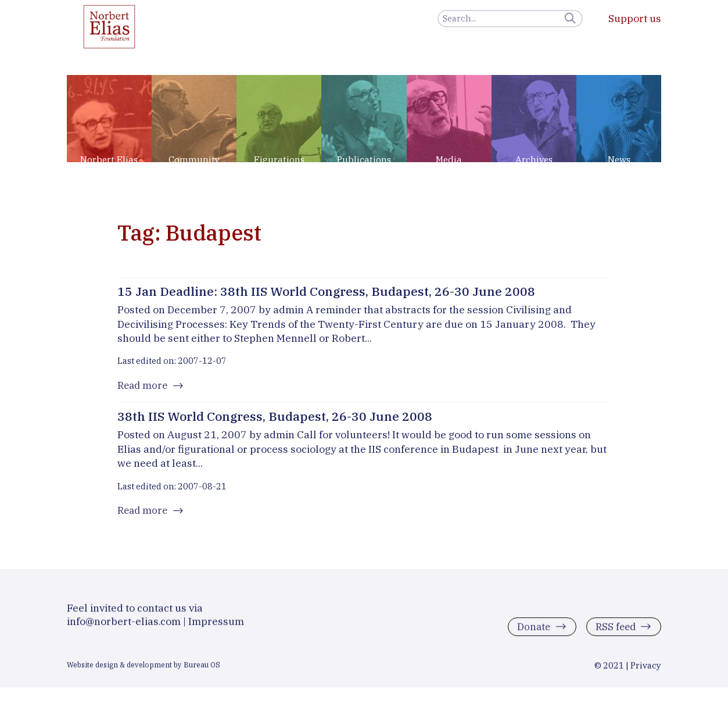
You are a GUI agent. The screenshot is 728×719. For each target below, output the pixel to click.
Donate (531, 632)
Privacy (646, 670)
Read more (144, 386)
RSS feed (614, 632)
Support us (635, 18)
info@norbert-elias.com (124, 626)
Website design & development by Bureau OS (144, 669)
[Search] (510, 19)
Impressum (216, 626)
